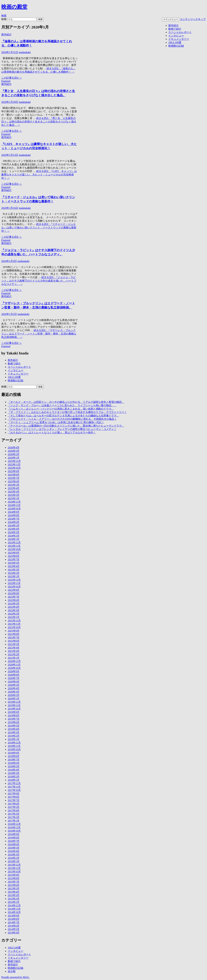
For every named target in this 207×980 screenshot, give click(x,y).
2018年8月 (14, 756)
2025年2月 (14, 495)
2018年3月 (14, 773)
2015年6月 (14, 885)
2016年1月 (14, 861)
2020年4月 (14, 688)
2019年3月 (14, 732)
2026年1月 (14, 458)
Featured (6, 81)
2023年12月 (14, 542)
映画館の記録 (176, 46)
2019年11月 (14, 705)
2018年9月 (14, 753)
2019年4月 (14, 729)
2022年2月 (14, 614)
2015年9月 (14, 875)
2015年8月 (14, 878)
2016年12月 (14, 824)
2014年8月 (14, 919)
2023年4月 (14, 566)
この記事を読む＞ (12, 78)
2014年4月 (14, 933)
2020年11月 (14, 665)
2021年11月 (14, 624)
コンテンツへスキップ (193, 19)
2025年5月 (14, 485)
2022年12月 (14, 580)
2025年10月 (14, 468)
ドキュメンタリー (179, 39)
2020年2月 (14, 695)
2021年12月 (14, 621)
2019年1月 (14, 739)
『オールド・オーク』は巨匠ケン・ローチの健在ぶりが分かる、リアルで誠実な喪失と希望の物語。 (66, 402)
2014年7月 (14, 922)
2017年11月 (14, 787)
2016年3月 (14, 855)
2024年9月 (14, 512)
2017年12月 (14, 783)
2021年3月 (14, 651)
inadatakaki (25, 52)
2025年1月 (14, 498)
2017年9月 (14, 794)
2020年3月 (14, 692)
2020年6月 (14, 682)
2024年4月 (14, 529)
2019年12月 (14, 702)
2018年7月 (14, 760)
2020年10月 (14, 668)
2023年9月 (14, 553)
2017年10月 (14, 790)
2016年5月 (14, 848)
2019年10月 (14, 709)
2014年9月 (14, 916)
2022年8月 (14, 593)
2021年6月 (14, 641)
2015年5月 (14, 888)
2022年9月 (14, 590)
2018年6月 (14, 763)
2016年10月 (14, 831)
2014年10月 (14, 912)
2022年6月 (14, 600)
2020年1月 (14, 699)
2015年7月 (14, 882)
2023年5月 (14, 563)
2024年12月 (14, 502)
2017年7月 (14, 800)
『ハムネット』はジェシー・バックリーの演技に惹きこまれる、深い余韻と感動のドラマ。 (61, 409)
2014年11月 (14, 909)
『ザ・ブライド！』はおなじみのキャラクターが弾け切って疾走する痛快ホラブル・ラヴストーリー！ (67, 412)
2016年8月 (14, 838)
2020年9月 (14, 671)
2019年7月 (14, 719)
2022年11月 (14, 583)
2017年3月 (14, 814)
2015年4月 (14, 892)
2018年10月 (14, 749)
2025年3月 (14, 492)
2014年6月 (14, 926)
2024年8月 (14, 515)
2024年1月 (14, 539)
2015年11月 (14, 868)
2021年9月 (14, 631)
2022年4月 (14, 607)
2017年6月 (14, 804)
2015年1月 (14, 902)
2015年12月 (14, 865)
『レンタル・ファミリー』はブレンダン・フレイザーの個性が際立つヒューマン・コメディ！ (62, 429)
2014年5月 (14, 929)
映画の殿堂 (14, 7)
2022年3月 (14, 610)
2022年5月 (14, 604)
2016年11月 (14, 827)
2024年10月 (14, 509)
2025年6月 (14, 481)
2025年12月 (14, 461)
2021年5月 (14, 644)
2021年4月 (14, 648)
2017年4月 (14, 810)
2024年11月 (14, 505)
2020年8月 (14, 675)
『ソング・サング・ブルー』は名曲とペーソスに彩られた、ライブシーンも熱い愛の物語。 (62, 405)
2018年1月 (14, 780)
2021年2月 (14, 654)
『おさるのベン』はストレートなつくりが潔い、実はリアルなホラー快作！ (52, 432)
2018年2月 (14, 777)
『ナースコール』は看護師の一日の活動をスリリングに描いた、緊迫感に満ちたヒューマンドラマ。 (66, 426)
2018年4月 (14, 770)
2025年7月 (14, 478)
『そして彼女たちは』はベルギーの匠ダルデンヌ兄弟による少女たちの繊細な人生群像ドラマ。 (63, 416)
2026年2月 (14, 454)
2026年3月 (14, 451)
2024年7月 (14, 519)
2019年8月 (14, 715)
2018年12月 (14, 743)
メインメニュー (171, 19)
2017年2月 (14, 817)
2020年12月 (14, 661)
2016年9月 (14, 834)
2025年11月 (14, 464)
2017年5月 (14, 807)
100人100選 (175, 42)
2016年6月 (14, 844)
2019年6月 (14, 722)
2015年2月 (14, 899)
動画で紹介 (175, 29)
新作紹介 (174, 25)
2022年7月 (14, 597)
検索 (4, 16)
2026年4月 (14, 448)
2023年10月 (14, 549)
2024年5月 (14, 526)
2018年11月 (14, 746)
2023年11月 (14, 546)
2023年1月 (14, 576)
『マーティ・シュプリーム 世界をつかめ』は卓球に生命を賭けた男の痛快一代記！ (56, 422)
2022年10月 (14, 587)
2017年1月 (14, 821)
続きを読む (39, 122)
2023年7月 (14, 559)
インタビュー (176, 36)
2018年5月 (14, 766)
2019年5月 (14, 726)
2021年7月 (14, 637)
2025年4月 (14, 488)
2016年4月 (14, 851)
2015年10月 (14, 872)
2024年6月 (14, 522)
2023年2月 (14, 573)
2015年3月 (14, 895)
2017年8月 (14, 797)
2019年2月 (14, 736)
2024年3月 (14, 532)
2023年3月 (14, 570)
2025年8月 (14, 475)
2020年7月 (14, 678)
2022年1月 (14, 617)
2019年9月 (14, 712)
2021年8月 (14, 634)
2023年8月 (14, 556)
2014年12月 (14, 905)
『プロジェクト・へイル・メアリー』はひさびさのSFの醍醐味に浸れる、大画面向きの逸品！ (62, 419)
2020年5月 (14, 685)
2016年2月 (14, 858)
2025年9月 (14, 471)
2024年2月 (14, 536)
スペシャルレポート (180, 32)
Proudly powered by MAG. (15, 977)
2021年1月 (14, 658)
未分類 (12, 971)
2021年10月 (14, 627)
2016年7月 (14, 841)
